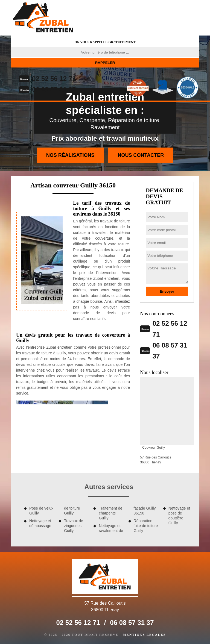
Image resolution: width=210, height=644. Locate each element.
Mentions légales (144, 635)
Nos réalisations (70, 155)
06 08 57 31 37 (54, 89)
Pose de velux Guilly (41, 511)
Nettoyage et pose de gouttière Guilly (179, 516)
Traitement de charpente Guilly (110, 513)
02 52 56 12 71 (54, 79)
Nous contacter (141, 155)
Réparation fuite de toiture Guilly (146, 526)
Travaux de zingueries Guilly (74, 526)
